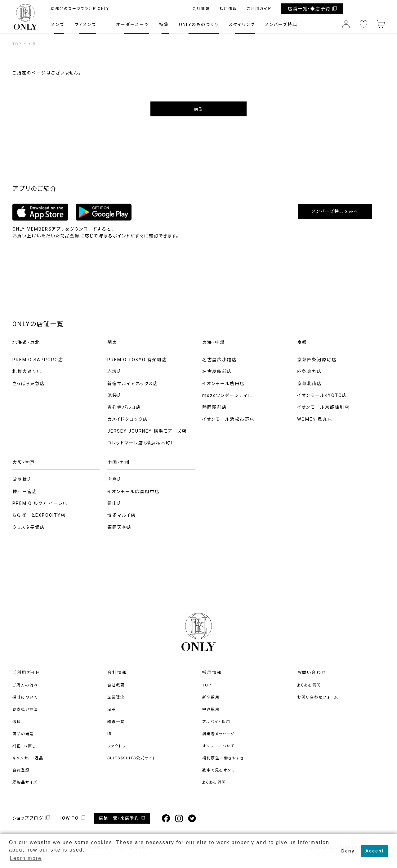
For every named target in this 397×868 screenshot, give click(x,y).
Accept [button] (375, 851)
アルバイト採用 (216, 722)
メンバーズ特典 (281, 25)
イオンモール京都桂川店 (323, 407)
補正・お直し (24, 746)
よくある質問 (214, 782)
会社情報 (201, 9)
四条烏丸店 (310, 371)
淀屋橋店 (22, 479)
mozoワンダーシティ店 (227, 395)
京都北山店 (310, 384)
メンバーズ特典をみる (335, 211)
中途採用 (211, 709)
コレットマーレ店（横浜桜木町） (141, 443)
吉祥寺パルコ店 (124, 407)
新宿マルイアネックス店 (133, 384)
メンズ (58, 25)
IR (110, 734)
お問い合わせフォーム (318, 697)
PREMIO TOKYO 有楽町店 (137, 360)
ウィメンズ (85, 25)
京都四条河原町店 (317, 360)
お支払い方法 (25, 709)
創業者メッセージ (219, 734)
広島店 (115, 479)
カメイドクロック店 (128, 419)
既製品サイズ (25, 782)
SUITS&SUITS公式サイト (132, 758)
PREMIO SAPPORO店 (38, 360)
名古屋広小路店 (220, 360)
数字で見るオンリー (221, 770)
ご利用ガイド (259, 9)
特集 (164, 25)
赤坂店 (115, 371)
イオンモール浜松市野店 (228, 419)
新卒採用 (211, 697)
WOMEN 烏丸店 (315, 419)
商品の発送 (23, 734)
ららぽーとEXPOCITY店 (39, 515)
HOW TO (69, 818)
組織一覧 (116, 722)
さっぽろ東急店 (29, 384)
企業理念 (116, 697)
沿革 (112, 709)
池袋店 (115, 395)
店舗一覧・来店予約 (309, 9)
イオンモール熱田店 (223, 384)
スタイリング (242, 25)
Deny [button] (348, 851)
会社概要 (116, 685)
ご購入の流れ (25, 685)
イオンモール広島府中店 (134, 492)
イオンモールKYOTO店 (322, 395)
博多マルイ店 (122, 515)
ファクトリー (119, 746)
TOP (207, 685)
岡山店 (115, 503)
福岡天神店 (120, 527)
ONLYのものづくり (199, 25)
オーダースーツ (133, 25)
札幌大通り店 (27, 371)
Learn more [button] (26, 858)
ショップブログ (28, 818)
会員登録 (21, 770)
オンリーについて (219, 746)
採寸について (25, 697)
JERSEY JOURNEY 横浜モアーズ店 (147, 431)
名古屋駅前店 (217, 371)
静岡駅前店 (215, 407)
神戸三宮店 (25, 492)
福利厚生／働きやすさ (223, 758)
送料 (17, 722)
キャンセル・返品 (28, 758)
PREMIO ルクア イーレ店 (40, 503)
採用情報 (228, 9)
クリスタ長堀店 (29, 527)
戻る (198, 109)
